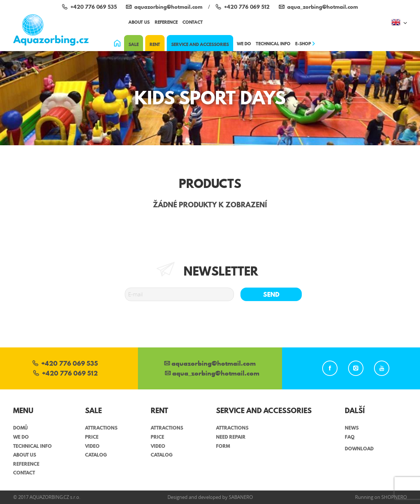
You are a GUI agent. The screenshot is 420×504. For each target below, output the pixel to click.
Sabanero (241, 497)
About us (139, 22)
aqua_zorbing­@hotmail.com (212, 374)
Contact (193, 22)
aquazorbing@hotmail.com (210, 364)
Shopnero (394, 497)
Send (271, 294)
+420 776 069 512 (65, 374)
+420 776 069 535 (65, 364)
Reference (166, 22)
